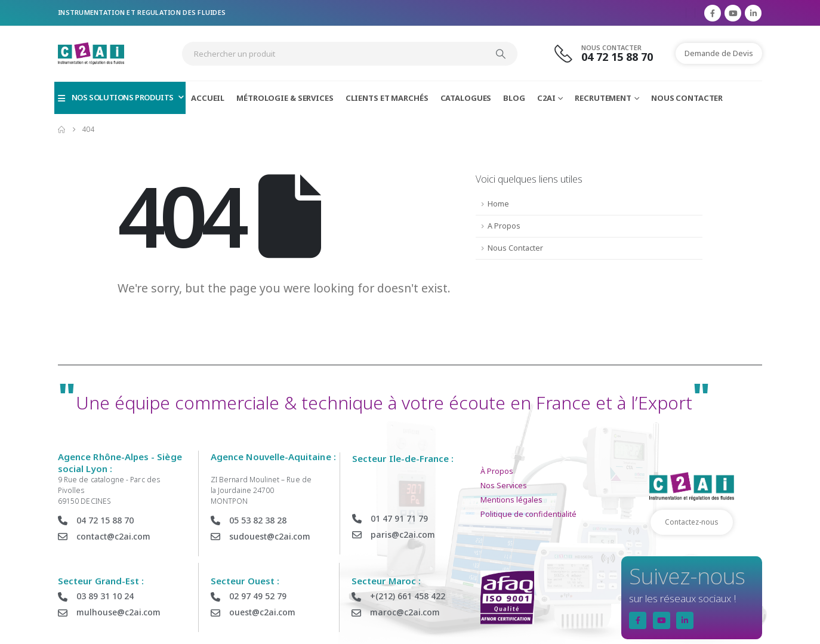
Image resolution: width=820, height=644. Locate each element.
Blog (514, 98)
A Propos (504, 226)
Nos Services (504, 486)
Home (498, 204)
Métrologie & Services (285, 98)
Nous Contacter (687, 98)
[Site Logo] (91, 53)
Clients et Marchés (387, 98)
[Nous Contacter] (611, 53)
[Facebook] (713, 13)
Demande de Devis (719, 53)
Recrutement (603, 98)
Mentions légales (511, 500)
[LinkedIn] (753, 13)
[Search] (501, 54)
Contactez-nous (692, 522)
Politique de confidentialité (528, 514)
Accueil (208, 98)
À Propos (497, 471)
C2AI (546, 98)
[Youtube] (733, 13)
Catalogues (466, 98)
